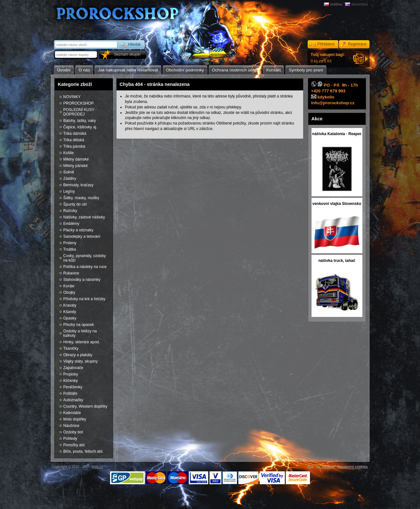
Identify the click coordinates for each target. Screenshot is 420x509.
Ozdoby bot (73, 432)
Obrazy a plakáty (78, 355)
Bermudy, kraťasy (79, 185)
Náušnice (71, 426)
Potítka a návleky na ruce (85, 267)
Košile (69, 153)
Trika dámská (75, 134)
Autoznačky (73, 400)
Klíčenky (71, 381)
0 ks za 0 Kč (328, 58)
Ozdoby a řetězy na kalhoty (80, 333)
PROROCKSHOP (79, 103)
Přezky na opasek (79, 325)
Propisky (71, 374)
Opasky (70, 318)
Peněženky (73, 387)
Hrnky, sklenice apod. (82, 342)
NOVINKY (72, 97)
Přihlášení (326, 44)
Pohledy (70, 439)
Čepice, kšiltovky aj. (80, 127)
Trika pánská (74, 146)
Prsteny (70, 243)
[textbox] (76, 55)
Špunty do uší (75, 204)
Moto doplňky (75, 419)
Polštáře (70, 393)
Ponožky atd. (75, 445)
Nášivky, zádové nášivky (84, 217)
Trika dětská (74, 140)
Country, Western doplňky (85, 406)
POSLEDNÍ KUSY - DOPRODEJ (80, 112)
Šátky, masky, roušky (81, 198)
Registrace (357, 44)
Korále (69, 286)
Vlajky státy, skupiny (81, 361)
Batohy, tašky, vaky (80, 121)
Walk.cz (97, 467)
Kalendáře (72, 413)
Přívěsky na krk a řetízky (84, 299)
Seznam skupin (127, 54)
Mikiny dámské (76, 159)
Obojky (69, 292)
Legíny (69, 191)
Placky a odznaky (78, 230)
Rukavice (71, 273)
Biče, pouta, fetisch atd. (84, 451)
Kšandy (70, 312)
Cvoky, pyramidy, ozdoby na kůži (85, 258)
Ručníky (70, 211)
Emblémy (71, 224)
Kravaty (70, 305)
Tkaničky (71, 348)
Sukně (69, 172)
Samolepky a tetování (82, 236)
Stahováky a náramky (82, 280)
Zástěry (70, 179)
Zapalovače (73, 368)
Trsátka (70, 249)
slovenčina (359, 4)
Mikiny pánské (76, 166)
